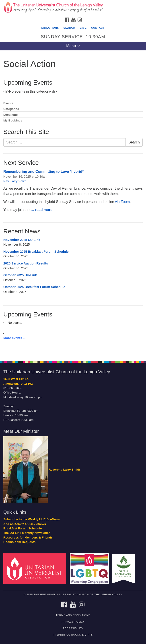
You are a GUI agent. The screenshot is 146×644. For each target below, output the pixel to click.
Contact (98, 28)
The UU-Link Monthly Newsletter (27, 533)
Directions (50, 28)
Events (8, 103)
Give (83, 28)
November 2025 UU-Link (22, 240)
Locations (10, 115)
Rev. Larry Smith (15, 181)
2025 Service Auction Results (26, 263)
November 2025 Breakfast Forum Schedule (36, 252)
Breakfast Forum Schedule (23, 528)
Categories (11, 109)
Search (69, 28)
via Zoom (122, 202)
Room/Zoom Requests (19, 542)
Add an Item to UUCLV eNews (25, 524)
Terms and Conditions (73, 615)
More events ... (14, 338)
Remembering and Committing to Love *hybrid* (43, 172)
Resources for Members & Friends (28, 538)
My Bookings (13, 120)
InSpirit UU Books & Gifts (73, 635)
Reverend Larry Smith (64, 470)
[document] (73, 203)
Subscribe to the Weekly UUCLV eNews (32, 519)
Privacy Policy (73, 622)
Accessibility (73, 628)
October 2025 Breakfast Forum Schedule (34, 287)
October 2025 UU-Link (20, 275)
